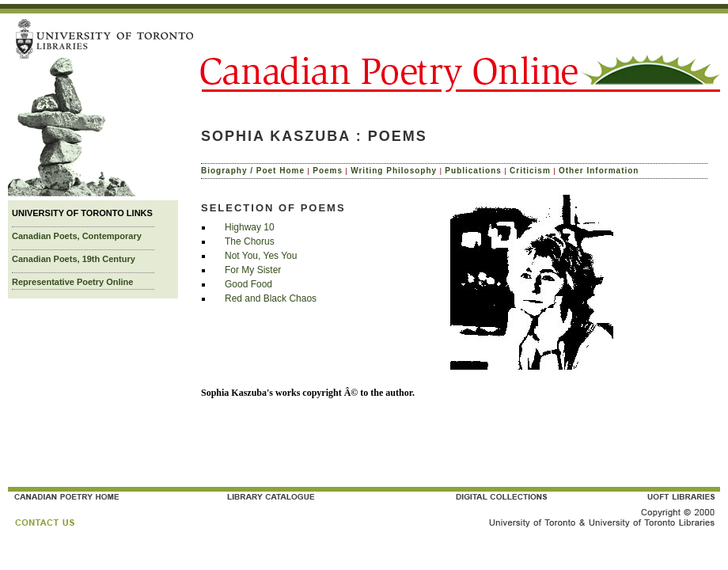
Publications (473, 171)
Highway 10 (250, 227)
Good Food (248, 284)
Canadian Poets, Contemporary (77, 236)
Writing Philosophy (394, 171)
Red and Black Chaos (271, 298)
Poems (328, 171)
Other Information (599, 171)
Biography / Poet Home (253, 171)
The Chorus (250, 241)
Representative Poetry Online (72, 282)
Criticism (530, 171)
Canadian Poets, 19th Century (74, 259)
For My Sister (253, 270)
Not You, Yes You (261, 256)
